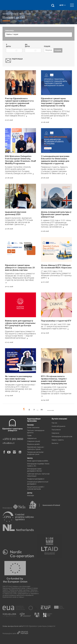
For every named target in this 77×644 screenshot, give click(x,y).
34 (42, 410)
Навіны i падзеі (25, 14)
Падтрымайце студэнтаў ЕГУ (56, 321)
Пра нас (54, 423)
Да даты (27, 46)
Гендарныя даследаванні (36, 479)
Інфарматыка (32, 439)
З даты (8, 46)
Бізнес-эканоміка (33, 428)
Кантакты (55, 444)
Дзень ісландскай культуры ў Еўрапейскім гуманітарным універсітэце (56, 215)
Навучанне (55, 433)
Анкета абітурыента (58, 426)
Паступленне (56, 430)
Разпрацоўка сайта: (10, 634)
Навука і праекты (58, 440)
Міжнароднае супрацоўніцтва (62, 437)
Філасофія (31, 496)
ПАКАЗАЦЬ (9, 31)
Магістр (30, 458)
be (62, 5)
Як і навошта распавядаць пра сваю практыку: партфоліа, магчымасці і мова (21, 379)
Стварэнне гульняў (34, 442)
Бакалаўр (30, 425)
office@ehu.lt (8, 443)
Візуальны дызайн (33, 444)
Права (29, 436)
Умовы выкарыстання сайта (13, 626)
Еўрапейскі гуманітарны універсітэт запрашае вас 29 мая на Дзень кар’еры (20, 268)
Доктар (30, 493)
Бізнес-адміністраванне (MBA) (38, 461)
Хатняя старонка (9, 14)
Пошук (47, 47)
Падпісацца (17, 59)
